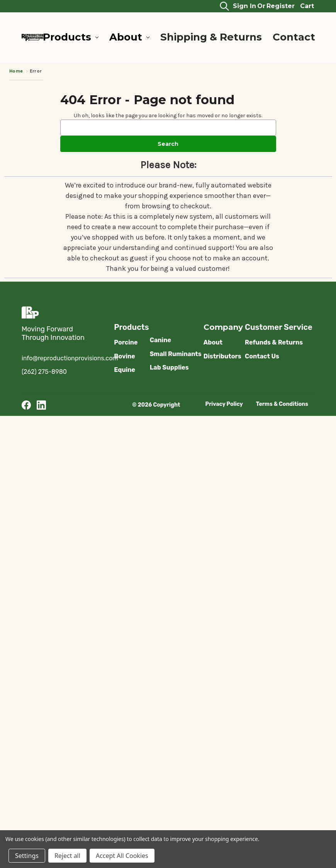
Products (71, 37)
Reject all (67, 856)
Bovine (125, 356)
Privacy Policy (224, 404)
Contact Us (262, 356)
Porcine (126, 342)
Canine (160, 340)
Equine (125, 370)
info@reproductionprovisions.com (70, 358)
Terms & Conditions (282, 404)
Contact (294, 37)
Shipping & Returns (211, 37)
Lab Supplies (169, 367)
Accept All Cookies (122, 856)
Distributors (222, 356)
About (129, 37)
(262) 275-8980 (44, 372)
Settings (27, 856)
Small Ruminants (176, 354)
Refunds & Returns (274, 342)
